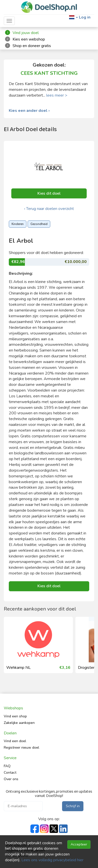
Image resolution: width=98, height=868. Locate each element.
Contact (10, 773)
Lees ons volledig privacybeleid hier (52, 860)
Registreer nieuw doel (21, 748)
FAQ (7, 766)
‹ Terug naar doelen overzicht (49, 209)
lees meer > (57, 95)
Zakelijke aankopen (19, 723)
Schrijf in (73, 806)
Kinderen (18, 224)
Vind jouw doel (26, 33)
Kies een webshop (29, 39)
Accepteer (79, 844)
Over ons (11, 779)
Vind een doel (15, 741)
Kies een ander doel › (29, 111)
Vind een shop (15, 716)
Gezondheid (39, 224)
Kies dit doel (49, 193)
